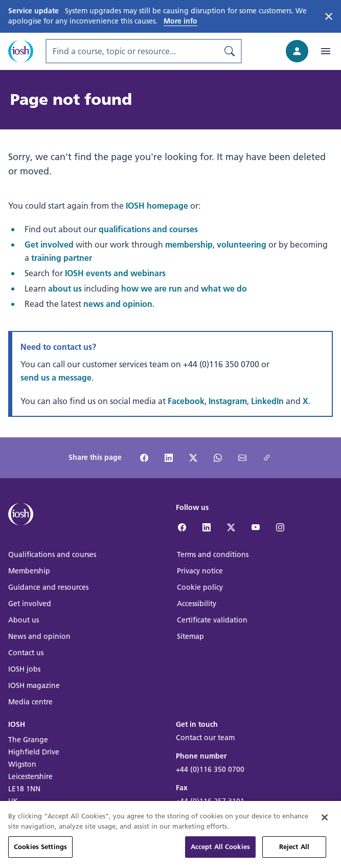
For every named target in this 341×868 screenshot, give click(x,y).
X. (306, 401)
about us (65, 288)
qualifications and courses (148, 229)
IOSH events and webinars (115, 273)
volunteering (242, 244)
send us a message (56, 377)
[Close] (325, 834)
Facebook (186, 401)
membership (189, 244)
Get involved (49, 244)
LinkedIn (267, 401)
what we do (224, 288)
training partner (62, 258)
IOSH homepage (157, 205)
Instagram (228, 401)
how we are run (152, 288)
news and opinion (118, 304)
